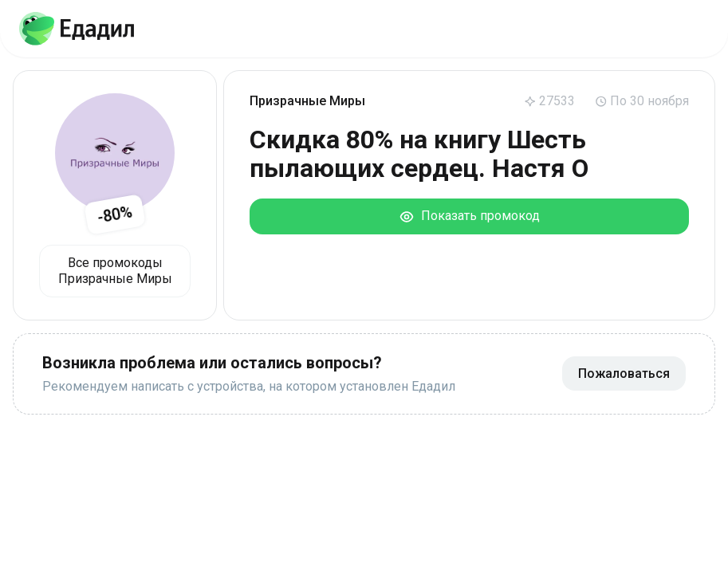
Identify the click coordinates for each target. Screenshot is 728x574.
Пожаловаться (624, 373)
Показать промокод (469, 216)
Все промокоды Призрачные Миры (115, 271)
